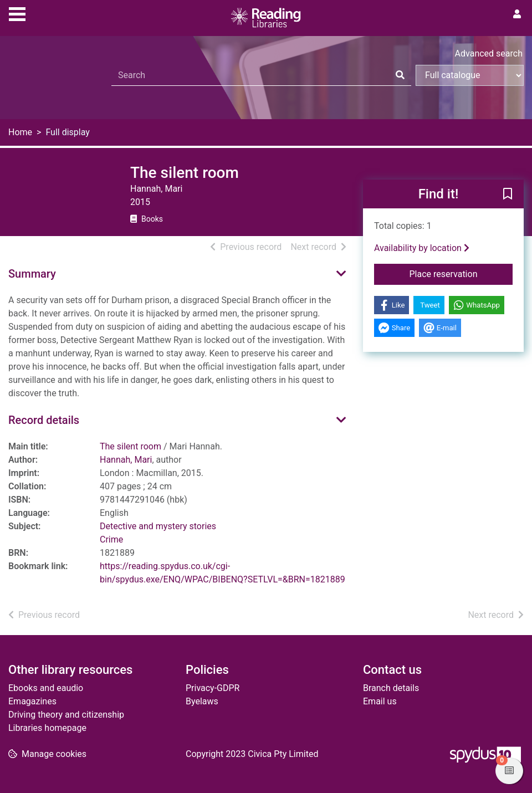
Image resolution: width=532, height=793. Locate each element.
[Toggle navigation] (17, 13)
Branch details (391, 688)
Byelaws (202, 701)
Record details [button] (44, 420)
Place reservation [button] (461, 273)
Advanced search (489, 53)
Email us (380, 701)
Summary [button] (32, 274)
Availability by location (422, 248)
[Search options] (470, 75)
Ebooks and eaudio (46, 688)
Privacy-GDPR (213, 688)
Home (20, 132)
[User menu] (517, 14)
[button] (508, 195)
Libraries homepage (47, 728)
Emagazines (32, 701)
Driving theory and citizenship (66, 715)
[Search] (400, 75)
